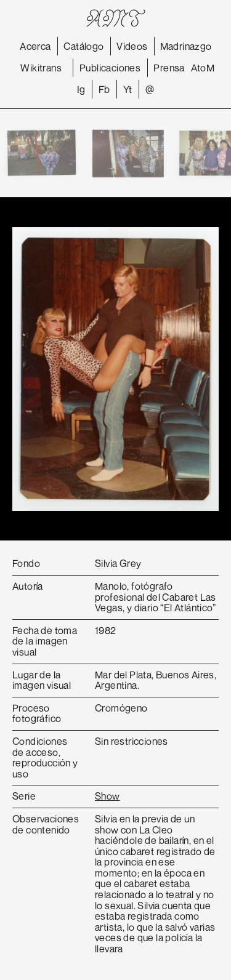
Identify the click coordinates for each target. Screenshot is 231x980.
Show (107, 796)
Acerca (35, 46)
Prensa (169, 68)
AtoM (203, 68)
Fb (104, 89)
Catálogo (83, 46)
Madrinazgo (186, 46)
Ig (81, 89)
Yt (128, 89)
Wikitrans (41, 68)
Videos (132, 46)
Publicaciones (110, 68)
